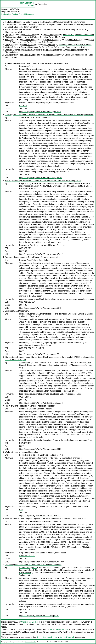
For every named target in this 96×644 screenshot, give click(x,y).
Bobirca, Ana (69, 35)
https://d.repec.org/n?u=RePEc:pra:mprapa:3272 (40, 308)
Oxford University (26, 14)
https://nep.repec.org (59, 629)
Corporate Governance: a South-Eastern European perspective (32, 35)
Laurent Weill (16, 32)
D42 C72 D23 (25, 443)
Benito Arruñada (78, 22)
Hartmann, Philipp (79, 47)
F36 (21, 510)
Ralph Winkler (11, 57)
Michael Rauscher (40, 37)
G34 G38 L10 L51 (27, 556)
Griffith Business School (47, 637)
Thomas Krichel (31, 642)
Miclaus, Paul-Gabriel (85, 35)
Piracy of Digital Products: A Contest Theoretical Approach (30, 45)
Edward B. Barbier (57, 37)
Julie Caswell (48, 42)
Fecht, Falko (47, 47)
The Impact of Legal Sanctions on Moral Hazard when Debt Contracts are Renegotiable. (43, 30)
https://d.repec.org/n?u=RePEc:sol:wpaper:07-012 (41, 254)
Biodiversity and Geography (17, 37)
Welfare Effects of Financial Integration (22, 47)
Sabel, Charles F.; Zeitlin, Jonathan (23, 27)
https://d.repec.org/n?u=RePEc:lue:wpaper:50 (39, 616)
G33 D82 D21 (25, 248)
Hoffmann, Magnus (67, 45)
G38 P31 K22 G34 (27, 302)
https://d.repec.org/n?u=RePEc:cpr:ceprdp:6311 (40, 516)
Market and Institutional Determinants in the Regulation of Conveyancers (36, 22)
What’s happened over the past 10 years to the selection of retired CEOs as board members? (45, 50)
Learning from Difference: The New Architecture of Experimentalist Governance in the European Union (49, 25)
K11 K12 (23, 106)
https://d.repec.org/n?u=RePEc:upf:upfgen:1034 (40, 112)
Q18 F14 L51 (25, 397)
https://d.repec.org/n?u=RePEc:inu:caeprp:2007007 (42, 562)
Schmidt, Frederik (84, 45)
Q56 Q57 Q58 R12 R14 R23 (31, 348)
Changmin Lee (11, 52)
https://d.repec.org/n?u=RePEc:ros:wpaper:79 (39, 354)
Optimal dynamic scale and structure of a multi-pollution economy (33, 55)
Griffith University (67, 637)
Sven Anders (35, 42)
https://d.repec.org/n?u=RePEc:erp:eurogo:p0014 (41, 178)
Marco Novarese (25, 632)
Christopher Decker (9, 14)
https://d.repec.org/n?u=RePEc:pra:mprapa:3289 (40, 449)
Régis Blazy (24, 183)
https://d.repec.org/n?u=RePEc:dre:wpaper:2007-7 (41, 403)
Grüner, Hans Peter (62, 47)
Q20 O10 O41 (25, 609)
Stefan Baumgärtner (74, 55)
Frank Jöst (88, 55)
